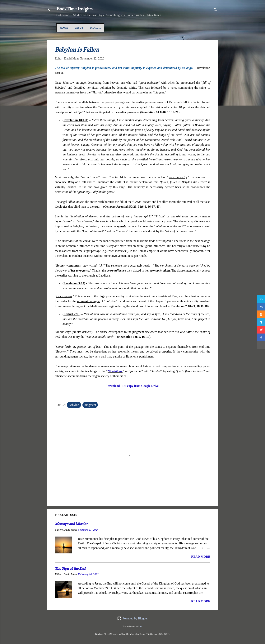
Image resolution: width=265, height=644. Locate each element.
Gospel (121, 28)
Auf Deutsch (99, 28)
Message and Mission (72, 524)
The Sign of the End (70, 568)
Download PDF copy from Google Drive (132, 386)
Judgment (90, 405)
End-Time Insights (74, 9)
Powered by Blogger (132, 618)
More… (139, 28)
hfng (140, 626)
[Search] (216, 10)
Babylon (74, 405)
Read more (201, 557)
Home (64, 28)
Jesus (79, 28)
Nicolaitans (115, 371)
